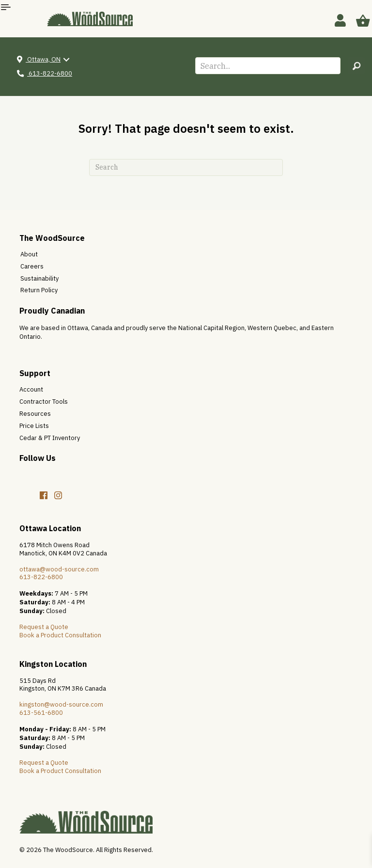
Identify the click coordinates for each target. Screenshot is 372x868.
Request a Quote (44, 627)
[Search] (186, 167)
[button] (356, 66)
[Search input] (268, 66)
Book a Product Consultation (60, 635)
